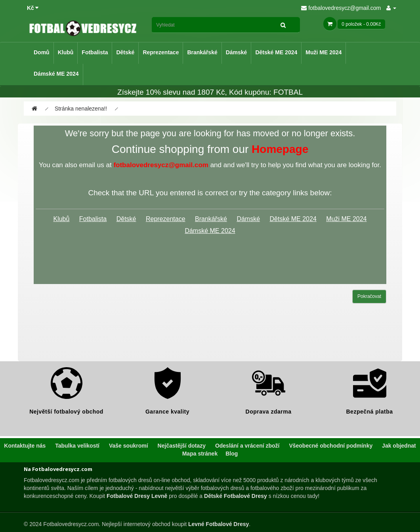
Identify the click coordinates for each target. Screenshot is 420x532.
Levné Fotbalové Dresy (219, 524)
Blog (232, 454)
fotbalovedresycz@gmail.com (341, 8)
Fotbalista (95, 52)
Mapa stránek (200, 454)
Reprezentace (161, 52)
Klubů (66, 52)
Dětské (125, 52)
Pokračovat (369, 296)
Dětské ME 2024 (276, 52)
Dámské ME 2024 (56, 74)
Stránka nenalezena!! (81, 109)
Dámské (237, 52)
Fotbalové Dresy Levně (137, 496)
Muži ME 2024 (324, 52)
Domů (42, 52)
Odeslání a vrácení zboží (247, 446)
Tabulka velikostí (77, 446)
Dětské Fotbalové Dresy (236, 496)
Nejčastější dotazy (182, 446)
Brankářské (202, 52)
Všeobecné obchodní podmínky (331, 446)
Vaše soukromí (129, 446)
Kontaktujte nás (25, 446)
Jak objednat (399, 446)
